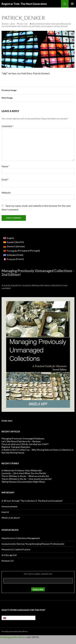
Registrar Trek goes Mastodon (16, 447)
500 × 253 (23, 24)
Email (5, 179)
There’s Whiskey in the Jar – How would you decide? (27, 479)
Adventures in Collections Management (21, 538)
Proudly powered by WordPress (15, 631)
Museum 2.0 (7, 561)
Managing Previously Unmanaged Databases (23, 438)
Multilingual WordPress (13, 637)
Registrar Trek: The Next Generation (24, 4)
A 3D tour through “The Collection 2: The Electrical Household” (32, 501)
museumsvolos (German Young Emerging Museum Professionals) (33, 544)
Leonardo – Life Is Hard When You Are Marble (24, 473)
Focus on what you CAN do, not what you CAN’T (25, 444)
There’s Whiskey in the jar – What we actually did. (25, 476)
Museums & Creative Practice (16, 549)
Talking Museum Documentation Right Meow (23, 482)
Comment (8, 126)
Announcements (10, 506)
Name (5, 166)
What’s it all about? (11, 518)
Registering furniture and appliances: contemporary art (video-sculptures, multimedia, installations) (36, 25)
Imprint (5, 512)
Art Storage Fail (9, 555)
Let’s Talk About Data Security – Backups (21, 441)
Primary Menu (72, 4)
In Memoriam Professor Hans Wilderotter (22, 470)
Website (6, 193)
